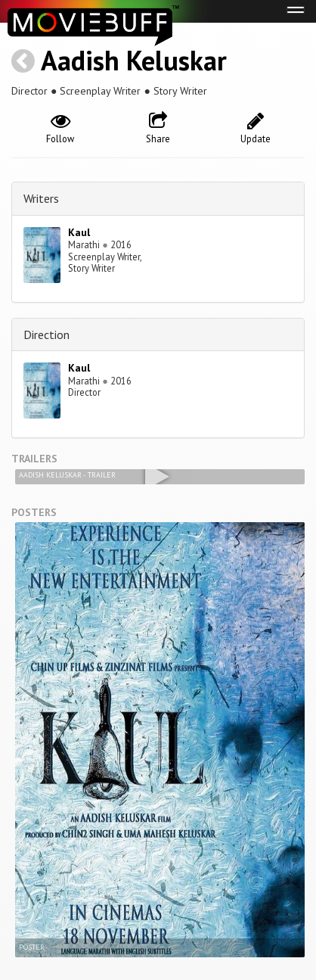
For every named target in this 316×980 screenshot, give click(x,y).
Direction (46, 334)
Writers (41, 198)
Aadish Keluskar (134, 60)
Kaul (79, 232)
